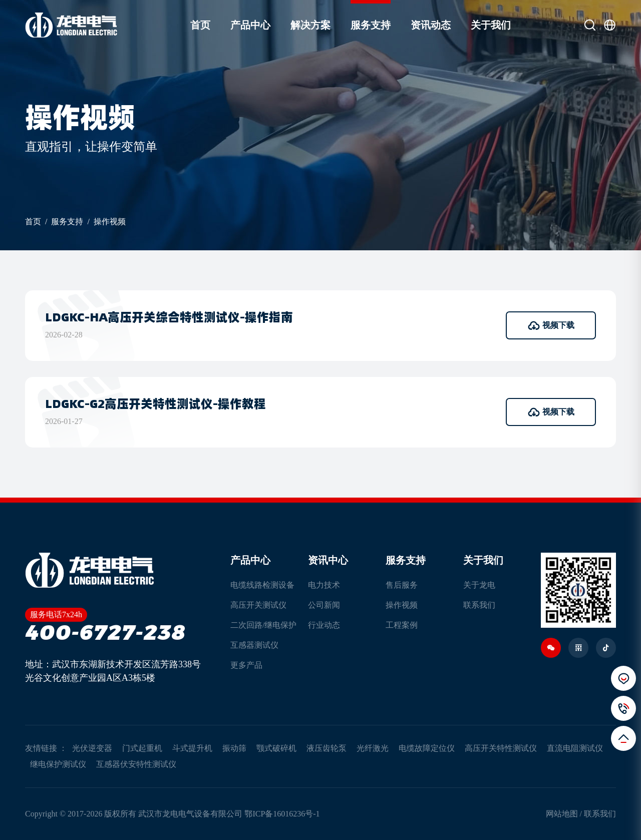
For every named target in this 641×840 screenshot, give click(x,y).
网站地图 (562, 814)
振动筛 (234, 748)
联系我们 (479, 605)
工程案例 (402, 625)
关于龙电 (479, 585)
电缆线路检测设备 (262, 585)
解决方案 (310, 25)
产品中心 (250, 25)
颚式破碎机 (276, 748)
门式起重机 (142, 748)
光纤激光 (373, 748)
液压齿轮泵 (327, 748)
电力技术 (324, 585)
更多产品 (246, 665)
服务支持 (371, 25)
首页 (200, 25)
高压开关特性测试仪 (501, 748)
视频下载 (551, 325)
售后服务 (402, 585)
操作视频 (110, 222)
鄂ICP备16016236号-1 (282, 814)
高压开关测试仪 (258, 605)
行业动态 (324, 625)
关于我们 (491, 25)
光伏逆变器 (92, 748)
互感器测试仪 (254, 645)
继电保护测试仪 (58, 764)
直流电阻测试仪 (575, 748)
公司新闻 (324, 605)
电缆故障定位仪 (427, 748)
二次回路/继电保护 (263, 625)
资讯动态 (431, 25)
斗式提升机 (192, 748)
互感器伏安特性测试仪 (136, 764)
